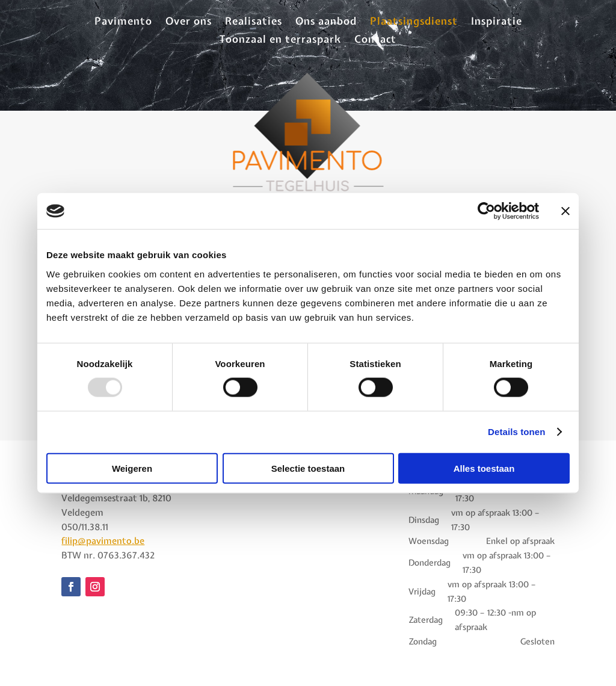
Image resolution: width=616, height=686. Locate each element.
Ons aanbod (326, 22)
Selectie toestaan (308, 468)
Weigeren (132, 468)
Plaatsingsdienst (414, 22)
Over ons (189, 22)
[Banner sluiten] (565, 211)
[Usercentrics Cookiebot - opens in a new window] (486, 211)
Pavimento (123, 22)
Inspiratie (497, 22)
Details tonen (516, 432)
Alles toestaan (484, 468)
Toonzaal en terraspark (280, 40)
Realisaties (254, 22)
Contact (375, 40)
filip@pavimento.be (103, 541)
